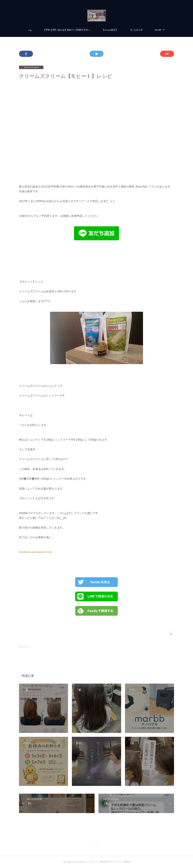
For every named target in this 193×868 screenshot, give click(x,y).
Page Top (96, 846)
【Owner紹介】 (110, 30)
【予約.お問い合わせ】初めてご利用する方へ (67, 30)
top (30, 30)
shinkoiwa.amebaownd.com (36, 552)
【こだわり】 (136, 30)
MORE (158, 30)
